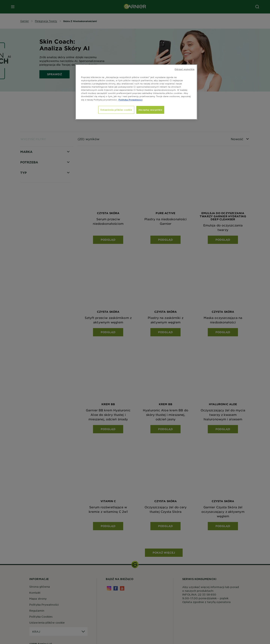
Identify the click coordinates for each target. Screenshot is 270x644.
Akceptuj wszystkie (150, 110)
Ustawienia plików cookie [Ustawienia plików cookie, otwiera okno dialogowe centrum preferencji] (116, 110)
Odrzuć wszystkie (184, 69)
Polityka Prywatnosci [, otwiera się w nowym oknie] (130, 100)
